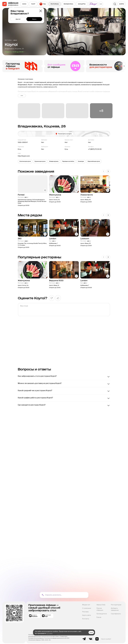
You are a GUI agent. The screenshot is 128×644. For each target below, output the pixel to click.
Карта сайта (86, 614)
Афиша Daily (101, 603)
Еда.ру (99, 616)
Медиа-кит (86, 603)
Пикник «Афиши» (100, 608)
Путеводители (102, 612)
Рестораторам (116, 603)
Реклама (85, 610)
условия (49, 633)
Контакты (86, 617)
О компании (87, 607)
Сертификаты (116, 612)
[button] (25, 161)
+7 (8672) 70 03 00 (95, 149)
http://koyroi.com (24, 156)
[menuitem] (24, 4)
